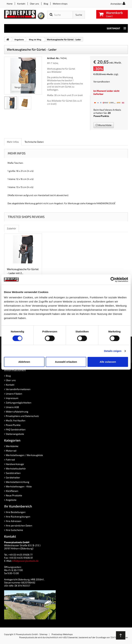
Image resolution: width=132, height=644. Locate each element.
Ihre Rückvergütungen (18, 517)
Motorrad (11, 451)
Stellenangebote (15, 434)
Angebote (11, 500)
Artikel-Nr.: (53, 58)
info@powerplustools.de (25, 561)
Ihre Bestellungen (16, 512)
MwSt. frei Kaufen (16, 420)
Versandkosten (102, 82)
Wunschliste (104, 125)
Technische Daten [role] (34, 142)
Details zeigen (113, 351)
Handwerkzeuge (15, 464)
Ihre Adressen (14, 521)
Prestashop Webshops (62, 634)
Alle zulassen (108, 362)
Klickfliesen (12, 491)
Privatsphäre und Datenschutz (22, 416)
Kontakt (21, 4)
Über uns (34, 4)
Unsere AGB (12, 407)
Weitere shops (60, 4)
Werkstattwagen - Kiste (19, 486)
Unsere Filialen (14, 394)
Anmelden (116, 4)
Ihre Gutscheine (14, 530)
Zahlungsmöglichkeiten (19, 403)
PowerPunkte (101, 116)
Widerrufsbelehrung (17, 412)
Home (10, 4)
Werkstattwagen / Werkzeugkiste (24, 455)
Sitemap (43, 634)
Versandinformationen (18, 389)
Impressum (12, 398)
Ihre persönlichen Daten (19, 525)
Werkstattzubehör (16, 468)
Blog (46, 4)
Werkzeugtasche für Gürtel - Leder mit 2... (23, 271)
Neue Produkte (14, 495)
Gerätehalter (13, 477)
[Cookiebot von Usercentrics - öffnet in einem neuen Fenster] (113, 280)
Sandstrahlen (13, 473)
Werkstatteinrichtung (18, 482)
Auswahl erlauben (66, 362)
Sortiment (116, 28)
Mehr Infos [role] (13, 142)
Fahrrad (10, 460)
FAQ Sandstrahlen (16, 429)
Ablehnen (24, 362)
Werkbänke (12, 446)
